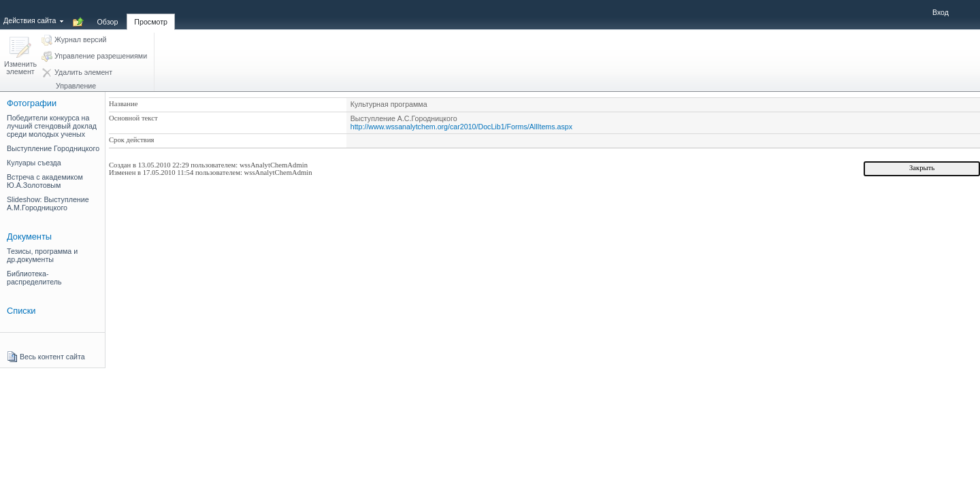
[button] (20, 57)
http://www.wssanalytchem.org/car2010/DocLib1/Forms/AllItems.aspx (461, 127)
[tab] (108, 14)
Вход (941, 12)
